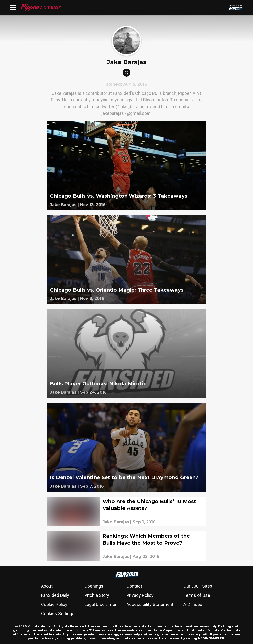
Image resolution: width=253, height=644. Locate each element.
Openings (94, 586)
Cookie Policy (54, 604)
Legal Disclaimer (101, 604)
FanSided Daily (55, 595)
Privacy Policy (140, 595)
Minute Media (39, 626)
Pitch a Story (97, 595)
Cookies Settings (58, 614)
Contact (134, 586)
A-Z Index (193, 604)
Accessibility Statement (150, 604)
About (47, 586)
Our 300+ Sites (198, 586)
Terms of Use (197, 595)
